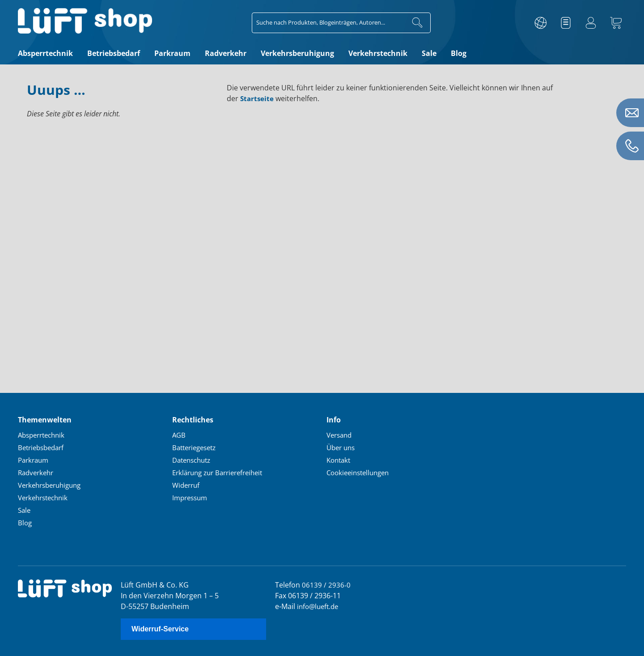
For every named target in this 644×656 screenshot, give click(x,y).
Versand (341, 434)
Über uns (342, 447)
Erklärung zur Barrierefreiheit (222, 472)
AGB (179, 434)
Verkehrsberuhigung (53, 485)
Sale (25, 510)
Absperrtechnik (44, 434)
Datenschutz (194, 460)
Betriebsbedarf (43, 447)
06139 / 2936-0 (326, 584)
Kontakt (340, 460)
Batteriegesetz (197, 447)
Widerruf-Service (160, 629)
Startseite (258, 98)
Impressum (191, 497)
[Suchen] (417, 23)
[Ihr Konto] (591, 23)
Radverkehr (37, 472)
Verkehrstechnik (45, 497)
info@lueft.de (319, 606)
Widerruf (187, 485)
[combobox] (328, 23)
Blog (25, 522)
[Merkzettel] (566, 23)
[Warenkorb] (616, 23)
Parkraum (35, 460)
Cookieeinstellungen (361, 472)
